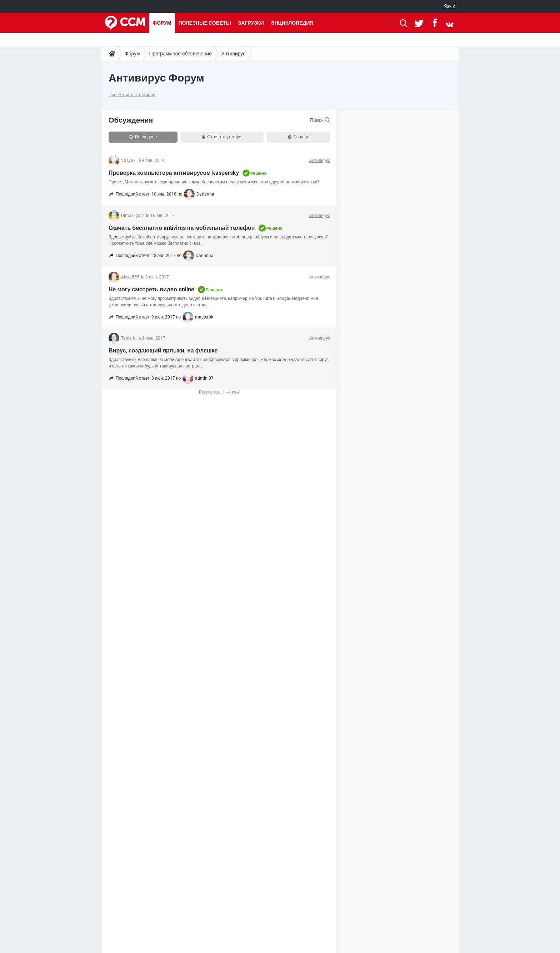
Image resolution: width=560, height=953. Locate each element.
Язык (450, 6)
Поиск (320, 120)
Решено (299, 137)
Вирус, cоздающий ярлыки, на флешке (163, 350)
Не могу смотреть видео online (151, 289)
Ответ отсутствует (222, 137)
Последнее (143, 137)
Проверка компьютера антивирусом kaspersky (174, 173)
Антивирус (233, 54)
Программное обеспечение (181, 54)
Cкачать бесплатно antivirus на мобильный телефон (182, 228)
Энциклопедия (292, 23)
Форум (162, 23)
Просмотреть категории (132, 95)
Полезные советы (204, 23)
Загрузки (251, 23)
